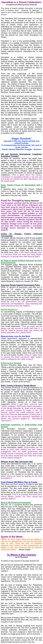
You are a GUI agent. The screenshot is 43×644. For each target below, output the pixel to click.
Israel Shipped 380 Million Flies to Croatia (19, 482)
